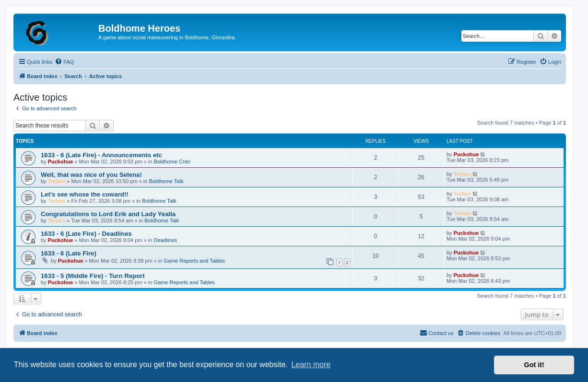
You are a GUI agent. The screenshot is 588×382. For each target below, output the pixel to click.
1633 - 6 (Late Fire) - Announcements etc (101, 155)
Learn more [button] (311, 365)
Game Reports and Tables (194, 261)
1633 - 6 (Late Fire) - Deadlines (86, 234)
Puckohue (61, 162)
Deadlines (165, 240)
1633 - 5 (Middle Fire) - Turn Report (93, 276)
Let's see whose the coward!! (85, 194)
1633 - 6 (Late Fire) (69, 253)
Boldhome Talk (166, 181)
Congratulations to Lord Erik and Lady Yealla (108, 214)
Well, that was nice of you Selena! (91, 175)
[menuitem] (64, 62)
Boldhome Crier (172, 162)
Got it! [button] (534, 365)
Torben (57, 181)
